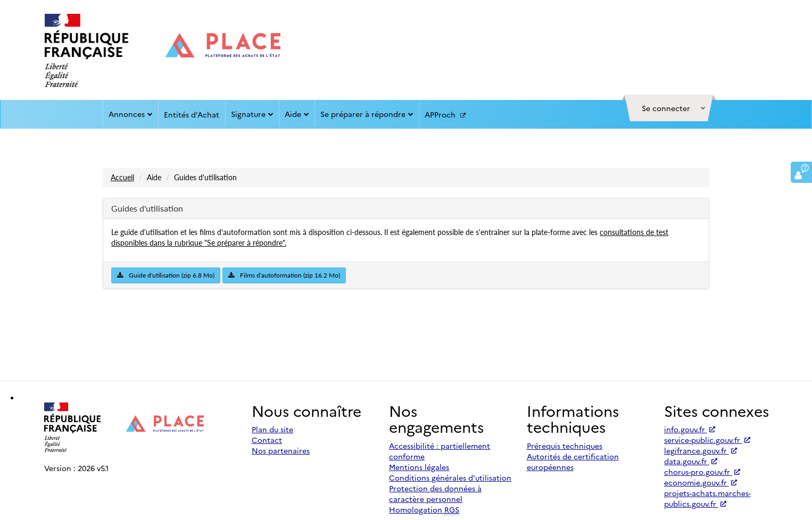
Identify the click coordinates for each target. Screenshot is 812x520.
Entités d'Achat (192, 114)
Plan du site (272, 429)
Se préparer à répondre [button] (367, 114)
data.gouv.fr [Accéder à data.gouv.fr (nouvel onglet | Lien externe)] (691, 461)
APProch (445, 115)
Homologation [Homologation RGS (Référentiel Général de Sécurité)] (424, 510)
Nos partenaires (281, 450)
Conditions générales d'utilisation (450, 477)
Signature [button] (252, 114)
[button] (669, 108)
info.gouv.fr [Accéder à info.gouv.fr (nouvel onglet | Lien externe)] (690, 429)
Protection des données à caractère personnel (435, 493)
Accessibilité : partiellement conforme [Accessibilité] (440, 451)
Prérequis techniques (565, 446)
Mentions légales (419, 467)
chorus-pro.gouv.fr (702, 472)
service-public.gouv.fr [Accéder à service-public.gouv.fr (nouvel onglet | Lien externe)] (707, 440)
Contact (267, 440)
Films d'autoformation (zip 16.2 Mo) (284, 275)
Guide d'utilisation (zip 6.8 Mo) (166, 275)
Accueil (122, 177)
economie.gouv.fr (701, 482)
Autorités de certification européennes (573, 462)
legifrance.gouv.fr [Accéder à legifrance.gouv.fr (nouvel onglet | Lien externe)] (701, 450)
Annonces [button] (131, 114)
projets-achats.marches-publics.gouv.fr (707, 498)
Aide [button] (297, 114)
